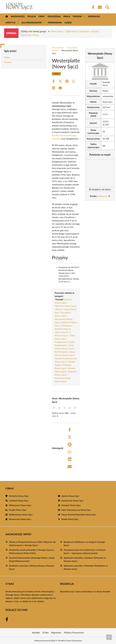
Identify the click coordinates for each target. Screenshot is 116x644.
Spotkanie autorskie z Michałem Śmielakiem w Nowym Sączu (86, 567)
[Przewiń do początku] (109, 637)
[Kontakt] (100, 7)
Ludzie (68, 23)
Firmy (42, 16)
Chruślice (56, 139)
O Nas (46, 632)
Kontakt (107, 591)
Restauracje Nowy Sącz (20, 519)
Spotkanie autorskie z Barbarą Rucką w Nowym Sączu (32, 567)
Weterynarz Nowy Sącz (20, 505)
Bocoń (59, 309)
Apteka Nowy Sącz (70, 496)
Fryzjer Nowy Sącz (18, 510)
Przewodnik (55, 23)
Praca (67, 16)
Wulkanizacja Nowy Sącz (21, 514)
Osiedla (55, 50)
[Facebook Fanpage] (92, 7)
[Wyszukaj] (107, 7)
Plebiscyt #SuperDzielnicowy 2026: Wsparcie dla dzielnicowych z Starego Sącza (32, 543)
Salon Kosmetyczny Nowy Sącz (76, 510)
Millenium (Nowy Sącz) (65, 306)
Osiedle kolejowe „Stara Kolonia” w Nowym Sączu (63, 332)
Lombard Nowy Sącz (19, 501)
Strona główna (58, 48)
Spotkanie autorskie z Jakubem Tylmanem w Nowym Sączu (85, 559)
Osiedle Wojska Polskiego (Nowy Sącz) (65, 365)
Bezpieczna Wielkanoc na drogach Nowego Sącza (84, 543)
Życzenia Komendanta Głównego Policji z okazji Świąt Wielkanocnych (32, 559)
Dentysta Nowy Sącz (19, 496)
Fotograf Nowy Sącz (71, 505)
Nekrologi (94, 16)
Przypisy (8, 62)
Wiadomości (18, 16)
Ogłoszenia (54, 16)
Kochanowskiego (68, 135)
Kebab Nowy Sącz (70, 519)
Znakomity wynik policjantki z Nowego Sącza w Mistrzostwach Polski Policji (32, 551)
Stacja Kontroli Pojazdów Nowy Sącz (79, 514)
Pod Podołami (61, 352)
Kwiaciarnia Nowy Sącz (72, 501)
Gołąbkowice (61, 342)
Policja (32, 16)
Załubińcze (66, 326)
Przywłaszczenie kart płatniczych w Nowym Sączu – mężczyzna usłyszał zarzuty (84, 551)
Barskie (55, 135)
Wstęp (7, 57)
